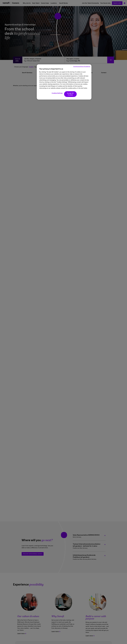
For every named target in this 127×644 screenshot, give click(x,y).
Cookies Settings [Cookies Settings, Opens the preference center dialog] (57, 93)
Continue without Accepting (82, 67)
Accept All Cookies (70, 94)
